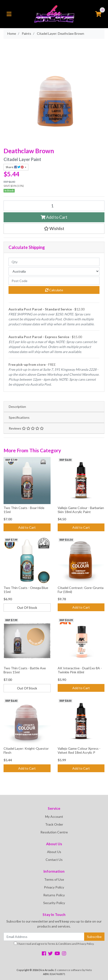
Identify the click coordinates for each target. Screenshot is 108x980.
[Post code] (54, 281)
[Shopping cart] (98, 14)
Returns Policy (54, 895)
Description (17, 407)
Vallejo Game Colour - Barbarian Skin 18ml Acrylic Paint (81, 510)
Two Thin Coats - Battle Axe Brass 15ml (25, 670)
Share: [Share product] (15, 167)
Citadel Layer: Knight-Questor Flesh (26, 750)
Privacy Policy (54, 887)
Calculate (54, 290)
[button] (54, 229)
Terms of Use (54, 879)
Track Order (54, 824)
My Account (54, 817)
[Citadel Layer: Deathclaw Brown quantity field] (54, 206)
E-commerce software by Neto (73, 970)
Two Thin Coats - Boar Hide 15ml (24, 510)
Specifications (19, 417)
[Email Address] (44, 937)
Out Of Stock (27, 608)
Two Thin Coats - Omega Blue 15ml (26, 590)
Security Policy (54, 903)
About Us (54, 852)
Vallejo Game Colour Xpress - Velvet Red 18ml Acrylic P (79, 750)
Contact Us (54, 860)
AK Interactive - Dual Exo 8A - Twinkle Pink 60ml (80, 670)
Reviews (26, 428)
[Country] (54, 271)
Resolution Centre (54, 832)
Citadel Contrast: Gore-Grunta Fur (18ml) (81, 590)
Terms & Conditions (60, 944)
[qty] (54, 262)
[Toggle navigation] (9, 14)
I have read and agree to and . (54, 943)
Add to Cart (54, 217)
